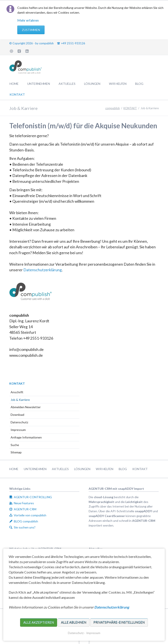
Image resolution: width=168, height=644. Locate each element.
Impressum (18, 430)
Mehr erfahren (28, 20)
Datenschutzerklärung (43, 270)
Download (17, 415)
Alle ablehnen (74, 622)
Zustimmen (31, 30)
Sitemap (16, 452)
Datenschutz (19, 422)
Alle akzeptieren (39, 622)
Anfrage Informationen (26, 437)
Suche (15, 445)
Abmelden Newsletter (26, 407)
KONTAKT (17, 383)
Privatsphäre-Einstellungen (119, 622)
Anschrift (17, 392)
